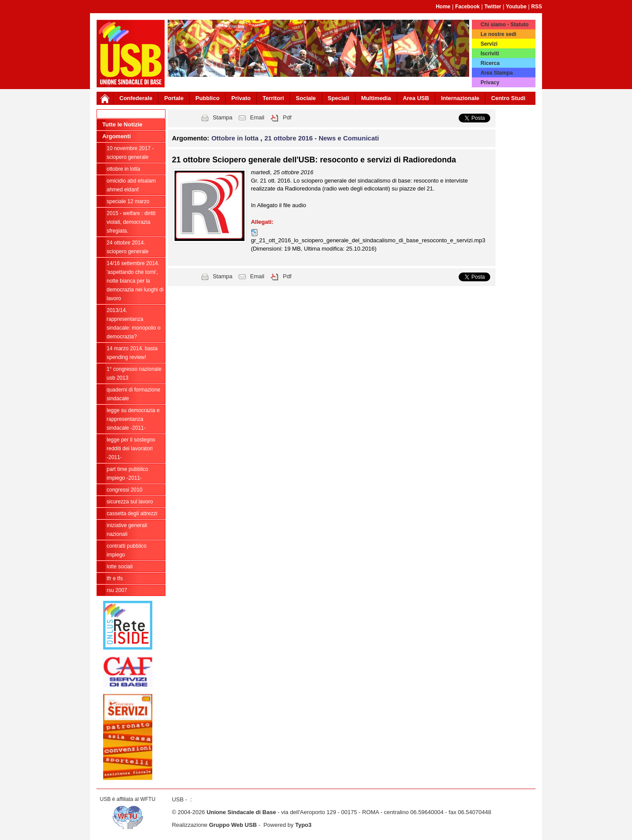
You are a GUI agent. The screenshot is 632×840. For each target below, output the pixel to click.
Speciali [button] (339, 98)
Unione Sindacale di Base (241, 812)
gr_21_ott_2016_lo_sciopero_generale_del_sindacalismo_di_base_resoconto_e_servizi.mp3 (368, 240)
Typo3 (303, 825)
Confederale (136, 98)
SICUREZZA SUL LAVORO (130, 502)
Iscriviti (490, 54)
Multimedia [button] (376, 98)
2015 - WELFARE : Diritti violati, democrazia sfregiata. (131, 222)
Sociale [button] (306, 98)
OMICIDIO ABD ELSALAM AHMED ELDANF (131, 185)
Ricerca (490, 63)
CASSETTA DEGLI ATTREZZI (132, 513)
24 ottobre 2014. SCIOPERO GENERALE (127, 247)
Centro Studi (508, 98)
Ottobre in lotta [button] (236, 138)
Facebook (467, 7)
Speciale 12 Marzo (128, 201)
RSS (537, 7)
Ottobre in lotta (123, 169)
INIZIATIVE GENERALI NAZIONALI (127, 530)
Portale (174, 98)
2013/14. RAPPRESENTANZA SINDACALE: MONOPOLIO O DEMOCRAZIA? (134, 323)
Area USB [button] (416, 98)
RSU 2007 (117, 590)
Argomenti (117, 136)
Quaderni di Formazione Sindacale (133, 394)
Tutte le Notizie (122, 124)
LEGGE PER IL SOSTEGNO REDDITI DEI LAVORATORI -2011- (131, 449)
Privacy (490, 83)
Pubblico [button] (207, 98)
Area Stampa (497, 73)
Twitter (493, 7)
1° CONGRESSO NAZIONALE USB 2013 (134, 373)
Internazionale (460, 98)
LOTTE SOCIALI (120, 567)
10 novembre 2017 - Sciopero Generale (130, 153)
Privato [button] (241, 98)
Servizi (489, 44)
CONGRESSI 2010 (124, 490)
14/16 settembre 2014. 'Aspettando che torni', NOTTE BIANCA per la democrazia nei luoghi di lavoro (135, 281)
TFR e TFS (115, 578)
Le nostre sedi (498, 34)
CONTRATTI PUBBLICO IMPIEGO (127, 550)
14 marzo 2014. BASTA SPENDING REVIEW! (132, 353)
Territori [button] (273, 98)
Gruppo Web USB (233, 825)
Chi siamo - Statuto (505, 25)
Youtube (516, 7)
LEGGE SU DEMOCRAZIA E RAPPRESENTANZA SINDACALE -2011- (133, 419)
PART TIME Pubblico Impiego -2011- (127, 474)
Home (443, 7)
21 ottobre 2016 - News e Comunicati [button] (322, 138)
